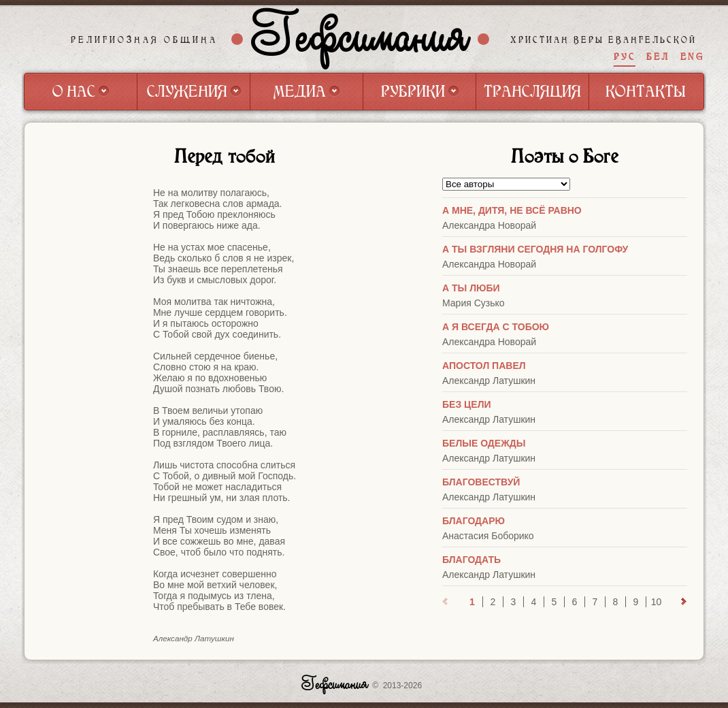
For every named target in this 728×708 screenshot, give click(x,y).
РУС (625, 57)
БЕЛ (658, 57)
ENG (692, 57)
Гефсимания (361, 39)
